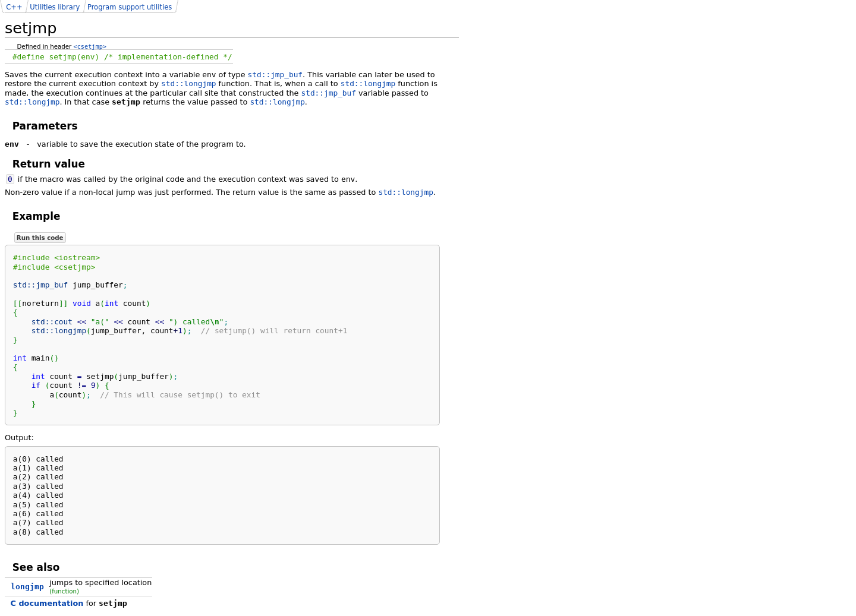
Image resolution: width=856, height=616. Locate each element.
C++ (14, 7)
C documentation (47, 603)
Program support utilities (130, 7)
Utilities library (55, 7)
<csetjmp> (90, 46)
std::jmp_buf (275, 75)
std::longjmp (188, 83)
